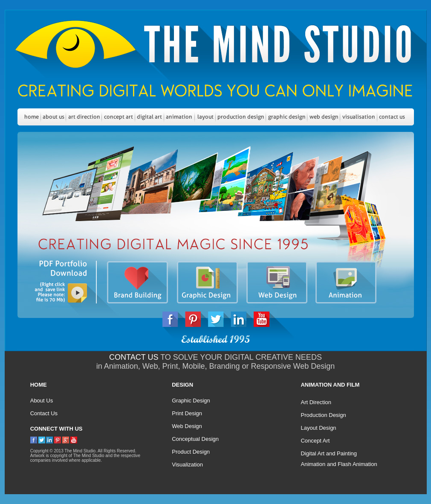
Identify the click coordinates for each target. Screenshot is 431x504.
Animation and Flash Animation (339, 464)
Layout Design (318, 428)
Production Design (323, 415)
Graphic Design (191, 401)
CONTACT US (134, 357)
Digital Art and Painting (329, 453)
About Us (42, 401)
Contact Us (44, 413)
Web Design (187, 426)
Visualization (187, 465)
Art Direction (316, 402)
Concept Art (315, 441)
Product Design (191, 452)
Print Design (187, 413)
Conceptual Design (195, 439)
